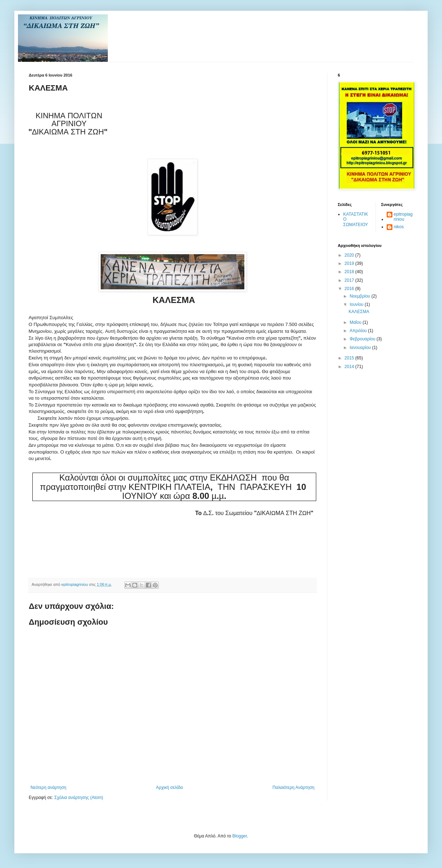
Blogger (240, 836)
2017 (350, 280)
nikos (399, 227)
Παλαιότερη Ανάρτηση (293, 787)
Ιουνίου (357, 304)
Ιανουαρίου (361, 348)
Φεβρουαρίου (363, 339)
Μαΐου (356, 322)
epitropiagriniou (403, 217)
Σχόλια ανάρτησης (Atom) (79, 798)
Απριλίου (359, 331)
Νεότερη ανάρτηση (48, 787)
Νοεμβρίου (361, 296)
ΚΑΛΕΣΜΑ (359, 312)
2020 (350, 255)
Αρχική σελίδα (169, 787)
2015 (350, 358)
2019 (350, 263)
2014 (350, 367)
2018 (350, 272)
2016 (350, 289)
